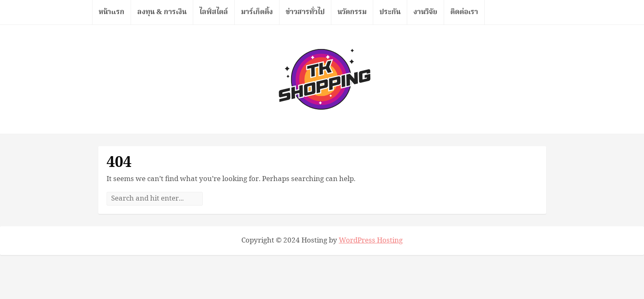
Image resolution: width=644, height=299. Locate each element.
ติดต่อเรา (464, 12)
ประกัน (390, 12)
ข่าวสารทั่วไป (305, 12)
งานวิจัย (425, 12)
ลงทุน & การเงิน (162, 12)
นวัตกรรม (352, 12)
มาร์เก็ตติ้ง (257, 12)
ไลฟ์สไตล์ (214, 12)
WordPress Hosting (371, 240)
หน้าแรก (112, 12)
